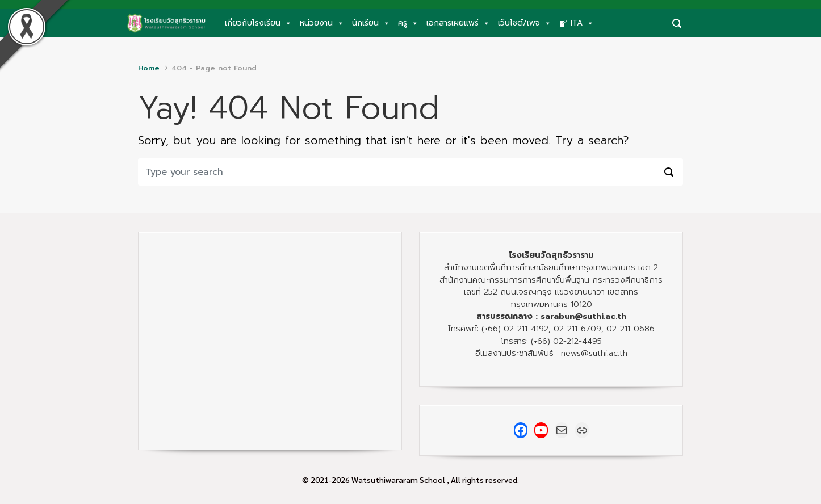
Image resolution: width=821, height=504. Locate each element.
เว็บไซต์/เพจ (525, 23)
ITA (582, 23)
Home (149, 68)
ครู (408, 23)
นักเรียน (371, 23)
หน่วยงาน (322, 23)
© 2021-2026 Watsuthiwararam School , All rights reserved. (410, 480)
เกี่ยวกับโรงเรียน (258, 23)
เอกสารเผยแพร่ (458, 23)
